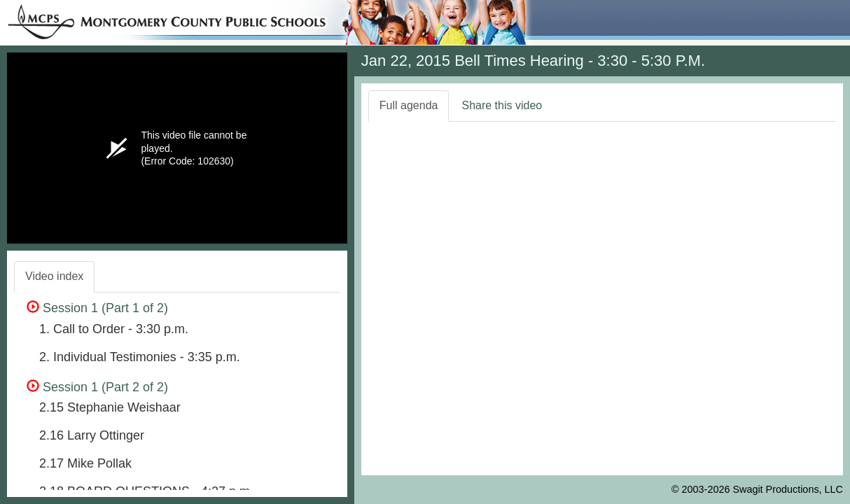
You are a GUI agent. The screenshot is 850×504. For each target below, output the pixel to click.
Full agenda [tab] (409, 105)
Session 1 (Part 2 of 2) (97, 387)
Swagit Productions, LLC (788, 489)
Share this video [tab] (502, 105)
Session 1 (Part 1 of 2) (97, 308)
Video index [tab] (54, 276)
